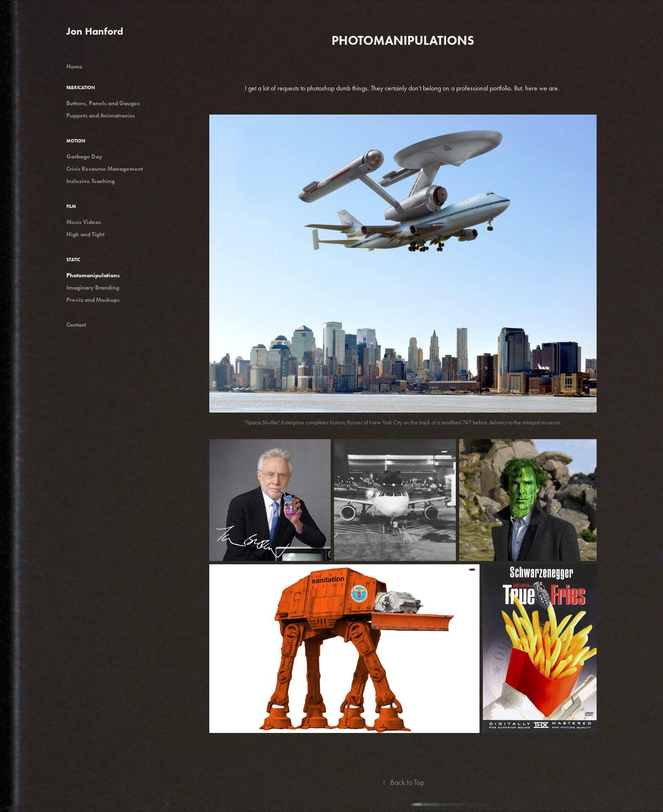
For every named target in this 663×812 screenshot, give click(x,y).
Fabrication (81, 87)
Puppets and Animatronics (101, 116)
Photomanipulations (93, 275)
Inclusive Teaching (90, 181)
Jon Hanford (95, 31)
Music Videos (84, 222)
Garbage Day (84, 157)
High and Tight (85, 234)
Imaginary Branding (93, 288)
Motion (76, 141)
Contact (76, 325)
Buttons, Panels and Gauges (103, 103)
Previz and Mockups (93, 300)
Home (74, 67)
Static (73, 260)
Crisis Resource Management (105, 169)
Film (71, 206)
